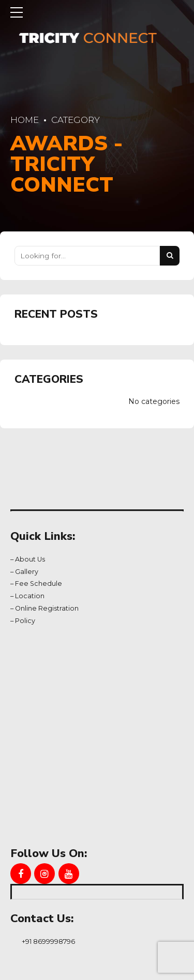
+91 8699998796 (48, 941)
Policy (25, 621)
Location (30, 596)
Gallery (27, 572)
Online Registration (47, 608)
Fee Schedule (39, 584)
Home (25, 120)
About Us (30, 559)
